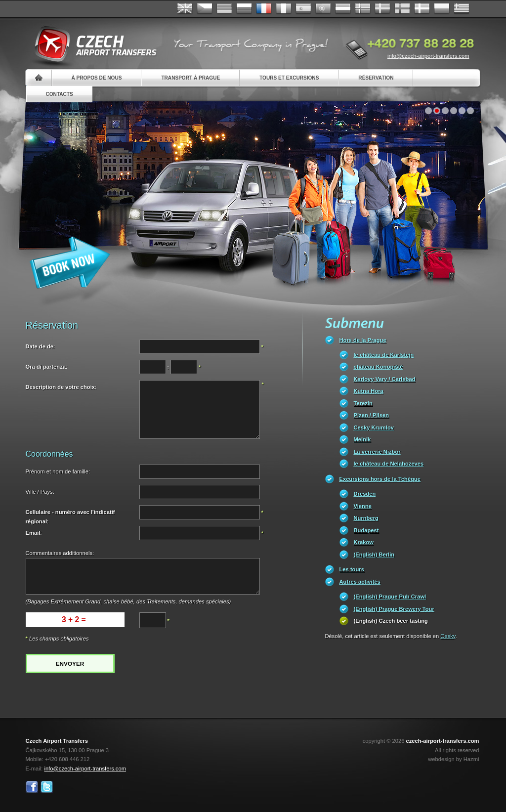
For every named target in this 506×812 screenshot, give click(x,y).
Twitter (47, 787)
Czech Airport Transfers (91, 44)
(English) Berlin (374, 555)
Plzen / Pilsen (372, 415)
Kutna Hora (369, 391)
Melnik (362, 439)
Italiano (284, 9)
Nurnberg (366, 518)
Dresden (365, 494)
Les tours (352, 569)
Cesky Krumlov (374, 427)
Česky (205, 9)
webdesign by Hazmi (453, 759)
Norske (363, 9)
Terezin (363, 403)
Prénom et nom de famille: (58, 471)
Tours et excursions (289, 78)
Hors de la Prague (363, 340)
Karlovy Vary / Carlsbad (385, 379)
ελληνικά (462, 9)
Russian (244, 9)
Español (303, 9)
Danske (422, 9)
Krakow (364, 542)
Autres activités (360, 582)
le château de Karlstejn (384, 355)
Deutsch (224, 9)
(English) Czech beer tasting (391, 621)
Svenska (382, 9)
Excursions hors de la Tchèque (380, 479)
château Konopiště (379, 367)
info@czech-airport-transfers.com (428, 56)
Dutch (343, 9)
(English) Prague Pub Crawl (390, 597)
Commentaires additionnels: (60, 553)
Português (323, 9)
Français (264, 9)
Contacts (60, 94)
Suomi (402, 9)
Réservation (376, 78)
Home (39, 78)
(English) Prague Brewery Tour (394, 609)
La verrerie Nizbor (377, 452)
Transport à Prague (190, 78)
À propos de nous (97, 78)
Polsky (442, 9)
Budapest (366, 530)
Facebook (32, 787)
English (185, 9)
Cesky (448, 636)
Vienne (363, 506)
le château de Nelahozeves (389, 464)
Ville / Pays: (40, 492)
